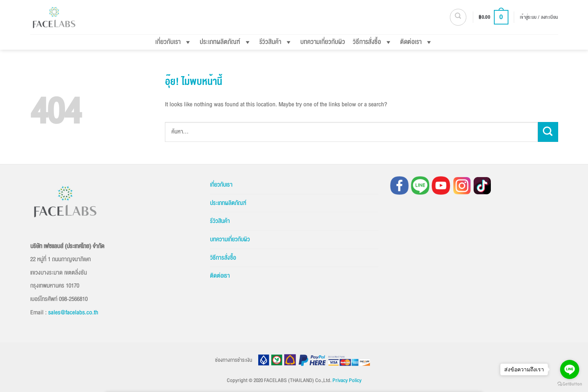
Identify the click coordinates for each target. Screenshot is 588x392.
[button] (458, 17)
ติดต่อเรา (417, 42)
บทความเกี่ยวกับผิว (323, 42)
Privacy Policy (347, 380)
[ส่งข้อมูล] (548, 132)
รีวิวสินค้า (276, 42)
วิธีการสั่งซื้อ (373, 42)
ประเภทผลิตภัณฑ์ (226, 42)
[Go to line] (570, 369)
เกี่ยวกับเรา (174, 42)
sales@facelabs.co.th (73, 312)
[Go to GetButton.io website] (570, 384)
